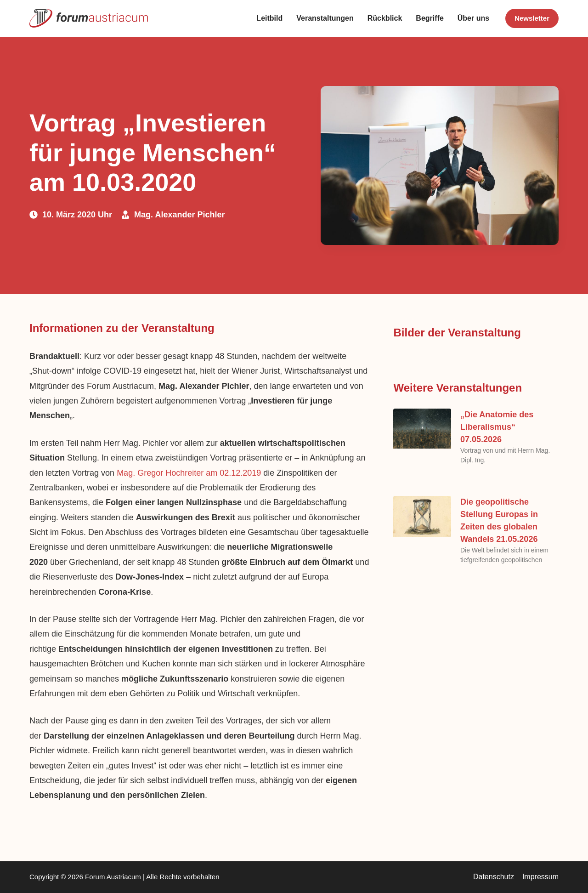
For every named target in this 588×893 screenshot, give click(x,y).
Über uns (473, 18)
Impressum (540, 877)
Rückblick (385, 18)
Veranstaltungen (325, 18)
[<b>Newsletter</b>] (532, 18)
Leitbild (269, 18)
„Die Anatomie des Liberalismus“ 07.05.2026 (497, 427)
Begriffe (430, 18)
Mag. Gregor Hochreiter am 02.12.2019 (189, 473)
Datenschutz (494, 877)
